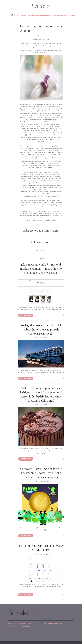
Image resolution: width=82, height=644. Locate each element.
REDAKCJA (43, 623)
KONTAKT (23, 623)
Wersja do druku (41, 250)
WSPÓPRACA (13, 623)
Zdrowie (37, 15)
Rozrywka (60, 15)
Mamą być (68, 15)
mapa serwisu (25, 626)
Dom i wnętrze (50, 15)
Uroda (42, 15)
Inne (73, 15)
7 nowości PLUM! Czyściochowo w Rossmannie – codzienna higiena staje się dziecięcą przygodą (41, 473)
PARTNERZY (32, 623)
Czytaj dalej (26, 315)
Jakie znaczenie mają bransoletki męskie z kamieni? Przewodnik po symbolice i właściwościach (41, 269)
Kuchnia (30, 15)
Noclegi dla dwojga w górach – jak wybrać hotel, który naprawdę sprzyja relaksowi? (41, 329)
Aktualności (18, 15)
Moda (25, 15)
